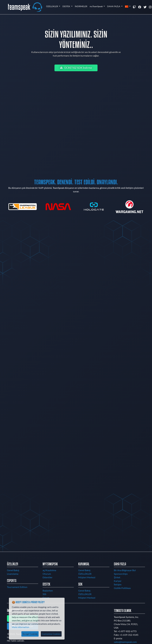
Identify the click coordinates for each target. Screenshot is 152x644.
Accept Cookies (30, 634)
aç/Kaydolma (49, 570)
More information (20, 627)
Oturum (47, 574)
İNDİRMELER (81, 6)
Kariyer (118, 581)
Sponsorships (121, 574)
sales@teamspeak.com (125, 642)
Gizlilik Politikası (122, 588)
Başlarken (48, 591)
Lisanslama (13, 574)
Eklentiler (47, 577)
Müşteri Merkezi (87, 577)
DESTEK (67, 6)
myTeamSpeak (96, 6)
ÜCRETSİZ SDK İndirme (76, 68)
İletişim (118, 584)
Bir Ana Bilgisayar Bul (125, 570)
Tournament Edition (17, 587)
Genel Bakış (13, 570)
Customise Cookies (51, 634)
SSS (44, 594)
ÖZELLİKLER (52, 6)
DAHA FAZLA (114, 6)
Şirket (117, 577)
